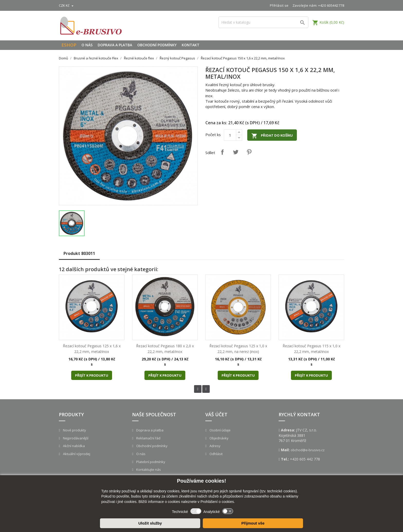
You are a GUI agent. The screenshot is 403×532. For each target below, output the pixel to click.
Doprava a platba (115, 45)
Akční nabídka (74, 446)
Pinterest (249, 152)
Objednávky (219, 438)
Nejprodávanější (75, 438)
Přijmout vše (253, 523)
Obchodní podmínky (157, 45)
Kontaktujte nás (148, 469)
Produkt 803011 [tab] (79, 253)
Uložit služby (150, 523)
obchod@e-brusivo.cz (308, 450)
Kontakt (191, 45)
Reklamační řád (148, 438)
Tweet (236, 152)
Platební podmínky (150, 462)
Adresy (215, 446)
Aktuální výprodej (76, 454)
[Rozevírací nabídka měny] (67, 5)
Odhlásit (216, 454)
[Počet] (230, 135)
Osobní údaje (220, 430)
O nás (87, 45)
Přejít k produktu (92, 375)
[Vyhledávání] (263, 22)
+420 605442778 (331, 5)
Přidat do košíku (272, 136)
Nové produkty (74, 430)
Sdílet (222, 152)
